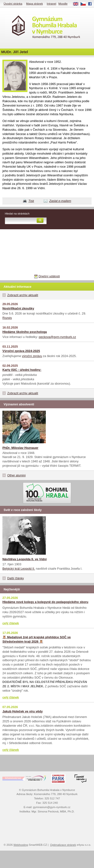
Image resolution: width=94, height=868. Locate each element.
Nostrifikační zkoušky (18, 308)
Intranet (51, 4)
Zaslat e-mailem (60, 201)
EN (77, 4)
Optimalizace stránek (63, 845)
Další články (16, 578)
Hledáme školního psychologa (25, 332)
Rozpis (7, 318)
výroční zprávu (32, 356)
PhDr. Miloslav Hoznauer (20, 448)
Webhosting (21, 845)
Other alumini (16, 475)
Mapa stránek (34, 4)
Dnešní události (49, 276)
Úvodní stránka (13, 4)
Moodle (63, 4)
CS (85, 4)
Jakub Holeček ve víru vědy (23, 711)
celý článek (11, 623)
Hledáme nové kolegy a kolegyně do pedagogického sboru (45, 602)
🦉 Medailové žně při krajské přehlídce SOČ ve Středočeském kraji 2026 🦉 (37, 639)
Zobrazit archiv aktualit (23, 295)
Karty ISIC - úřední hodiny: (22, 370)
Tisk (31, 201)
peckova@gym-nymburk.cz (57, 337)
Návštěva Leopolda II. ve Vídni (24, 559)
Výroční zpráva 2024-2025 (21, 351)
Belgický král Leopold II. (19, 569)
